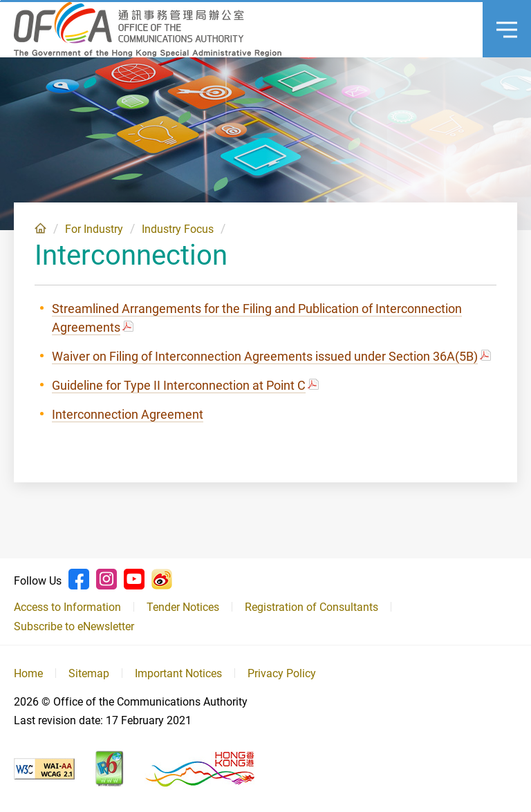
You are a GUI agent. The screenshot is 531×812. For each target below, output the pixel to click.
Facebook (79, 579)
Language (382, 30)
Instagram (106, 579)
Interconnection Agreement (128, 414)
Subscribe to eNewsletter (74, 626)
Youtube (134, 579)
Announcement (451, 30)
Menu (500, 17)
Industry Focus (178, 229)
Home (40, 228)
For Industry (94, 229)
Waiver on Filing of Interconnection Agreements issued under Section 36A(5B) (265, 356)
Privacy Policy (282, 673)
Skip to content (0, 0)
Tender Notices (183, 607)
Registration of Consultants (311, 607)
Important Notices (178, 673)
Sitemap (89, 673)
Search (417, 30)
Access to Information (67, 607)
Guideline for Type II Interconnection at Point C (179, 385)
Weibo (162, 579)
